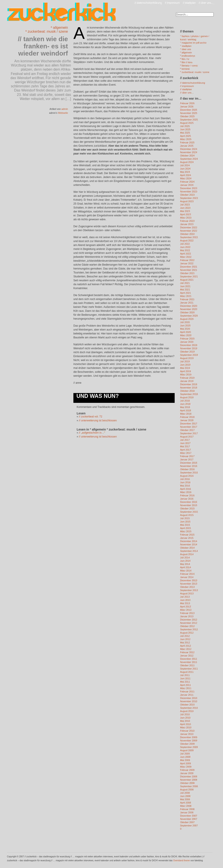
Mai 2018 (185, 407)
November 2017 (189, 427)
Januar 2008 (187, 812)
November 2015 (189, 505)
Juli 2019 (185, 361)
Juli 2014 (185, 558)
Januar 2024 (187, 185)
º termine (185, 69)
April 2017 (186, 450)
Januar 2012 (187, 656)
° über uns (186, 49)
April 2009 (186, 763)
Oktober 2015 (187, 509)
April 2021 (186, 293)
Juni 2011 (185, 678)
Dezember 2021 (189, 267)
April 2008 (186, 803)
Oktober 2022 (187, 234)
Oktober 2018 (187, 391)
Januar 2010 (187, 734)
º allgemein (59, 28)
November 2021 (189, 270)
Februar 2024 (187, 182)
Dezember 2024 (189, 149)
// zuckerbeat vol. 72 (90, 417)
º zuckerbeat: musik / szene (47, 31)
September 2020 (189, 316)
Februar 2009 (187, 770)
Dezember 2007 (189, 816)
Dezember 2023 (189, 188)
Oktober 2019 (187, 352)
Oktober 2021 (187, 273)
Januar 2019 (187, 381)
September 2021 (189, 276)
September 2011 (189, 669)
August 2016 (187, 476)
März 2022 (186, 257)
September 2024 (189, 159)
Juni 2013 (185, 600)
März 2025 (186, 139)
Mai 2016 (185, 486)
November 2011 (189, 662)
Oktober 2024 (187, 156)
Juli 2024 (185, 165)
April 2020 (186, 332)
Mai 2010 (185, 721)
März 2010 (186, 727)
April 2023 (186, 214)
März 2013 (186, 610)
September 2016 (189, 473)
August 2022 (187, 241)
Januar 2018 (187, 420)
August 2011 (187, 672)
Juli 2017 (185, 440)
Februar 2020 (187, 339)
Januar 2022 (187, 263)
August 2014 (187, 554)
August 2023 (187, 201)
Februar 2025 (187, 142)
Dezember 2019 (189, 345)
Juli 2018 (185, 401)
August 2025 (187, 123)
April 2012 (186, 646)
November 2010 (189, 701)
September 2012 (189, 629)
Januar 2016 (187, 499)
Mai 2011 (185, 682)
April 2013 (186, 607)
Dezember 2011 (189, 659)
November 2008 (189, 780)
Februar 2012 (187, 652)
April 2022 (186, 254)
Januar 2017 (187, 459)
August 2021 (187, 280)
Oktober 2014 (187, 548)
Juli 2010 (185, 714)
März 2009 (186, 767)
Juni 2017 (185, 443)
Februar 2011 (187, 692)
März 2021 (186, 296)
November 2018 (189, 388)
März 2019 (186, 375)
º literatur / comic (189, 66)
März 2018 (186, 414)
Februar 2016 (187, 495)
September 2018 (189, 394)
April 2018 (186, 410)
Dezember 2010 (189, 698)
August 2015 (187, 515)
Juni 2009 (185, 757)
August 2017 (187, 437)
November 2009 (189, 741)
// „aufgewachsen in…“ (92, 433)
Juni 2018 (185, 404)
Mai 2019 (185, 368)
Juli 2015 (185, 518)
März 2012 (186, 649)
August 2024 (187, 162)
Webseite (63, 113)
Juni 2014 (185, 561)
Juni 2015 (185, 522)
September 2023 (189, 198)
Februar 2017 (187, 456)
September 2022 (189, 237)
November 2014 (189, 544)
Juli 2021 (185, 283)
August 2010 (187, 711)
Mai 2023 (185, 211)
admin (65, 109)
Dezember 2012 (189, 620)
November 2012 (189, 623)
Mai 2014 (185, 564)
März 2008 (186, 806)
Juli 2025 (185, 126)
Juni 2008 (185, 796)
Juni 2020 (185, 325)
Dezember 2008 (189, 776)
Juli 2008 (185, 793)
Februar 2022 (187, 260)
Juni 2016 (185, 482)
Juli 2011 (185, 675)
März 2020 (186, 335)
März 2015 (186, 531)
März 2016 (186, 492)
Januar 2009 (187, 773)
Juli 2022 (185, 244)
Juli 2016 (185, 479)
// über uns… (206, 3)
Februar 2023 (187, 221)
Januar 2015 (187, 538)
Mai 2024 (185, 172)
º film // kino (186, 62)
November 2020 (189, 309)
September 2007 (189, 826)
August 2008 (187, 790)
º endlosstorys (188, 56)
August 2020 (187, 319)
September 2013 (189, 590)
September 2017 (189, 433)
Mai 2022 (185, 250)
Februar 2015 (187, 535)
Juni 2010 (185, 718)
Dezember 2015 (189, 502)
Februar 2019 (187, 378)
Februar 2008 (187, 809)
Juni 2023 (185, 208)
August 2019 (187, 358)
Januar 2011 (187, 695)
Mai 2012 (185, 643)
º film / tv (185, 59)
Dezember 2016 (189, 463)
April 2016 (186, 489)
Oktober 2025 (187, 116)
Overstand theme (182, 860)
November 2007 (189, 819)
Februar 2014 (187, 574)
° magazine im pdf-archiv (193, 43)
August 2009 (187, 750)
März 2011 (186, 688)
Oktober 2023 (187, 195)
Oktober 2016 (187, 469)
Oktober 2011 (187, 665)
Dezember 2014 (189, 541)
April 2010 (186, 724)
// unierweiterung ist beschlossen (98, 420)
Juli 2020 (185, 322)
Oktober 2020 (187, 312)
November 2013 (189, 584)
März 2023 (186, 218)
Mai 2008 (185, 799)
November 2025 (189, 113)
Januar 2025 (187, 146)
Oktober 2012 (187, 626)
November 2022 (189, 231)
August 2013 (187, 593)
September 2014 (189, 551)
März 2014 (186, 571)
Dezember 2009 (189, 737)
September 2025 (189, 120)
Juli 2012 (185, 636)
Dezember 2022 (189, 227)
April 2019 (186, 371)
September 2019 (189, 355)
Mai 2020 (185, 329)
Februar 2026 (187, 103)
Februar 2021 (187, 299)
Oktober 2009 (187, 744)
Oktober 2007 (187, 822)
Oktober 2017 (187, 430)
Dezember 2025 (189, 110)
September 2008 (189, 786)
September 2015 (189, 512)
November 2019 (189, 348)
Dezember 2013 (189, 580)
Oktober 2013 (187, 587)
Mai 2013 (185, 603)
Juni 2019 (185, 365)
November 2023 (189, 192)
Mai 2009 (185, 760)
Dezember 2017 (189, 424)
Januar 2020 (187, 342)
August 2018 (187, 397)
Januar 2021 (187, 303)
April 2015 (186, 528)
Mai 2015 (185, 525)
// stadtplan (189, 3)
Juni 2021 (185, 286)
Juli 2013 (185, 597)
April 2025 (186, 136)
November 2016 (189, 466)
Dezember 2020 (189, 306)
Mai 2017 (185, 446)
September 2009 (189, 747)
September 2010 (189, 708)
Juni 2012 (185, 639)
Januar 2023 (187, 224)
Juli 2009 (185, 754)
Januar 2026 (187, 107)
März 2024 (186, 178)
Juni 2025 (185, 129)
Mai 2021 (185, 290)
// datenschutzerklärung (148, 3)
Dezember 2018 (189, 384)
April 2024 (186, 175)
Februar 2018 (187, 417)
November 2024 (189, 152)
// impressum (172, 3)
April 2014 (186, 567)
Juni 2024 (185, 169)
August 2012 (187, 633)
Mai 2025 (185, 133)
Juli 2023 (185, 205)
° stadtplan (186, 46)
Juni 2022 (185, 247)
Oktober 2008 (187, 783)
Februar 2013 (187, 613)
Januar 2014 (187, 577)
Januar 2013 (187, 616)
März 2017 (186, 453)
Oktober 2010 (187, 705)
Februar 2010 (187, 731)
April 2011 (186, 685)
